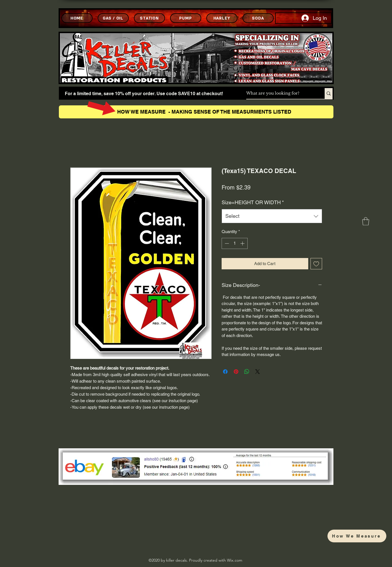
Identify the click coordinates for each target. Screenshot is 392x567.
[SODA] (258, 18)
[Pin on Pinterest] (236, 372)
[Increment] (243, 243)
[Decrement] (226, 243)
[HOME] (77, 18)
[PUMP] (186, 18)
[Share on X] (258, 372)
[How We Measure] (357, 536)
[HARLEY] (222, 18)
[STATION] (149, 18)
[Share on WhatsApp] (247, 372)
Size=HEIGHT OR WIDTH (253, 202)
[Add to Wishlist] (316, 264)
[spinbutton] (234, 243)
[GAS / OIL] (113, 18)
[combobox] (272, 216)
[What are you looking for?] (279, 93)
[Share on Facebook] (225, 372)
